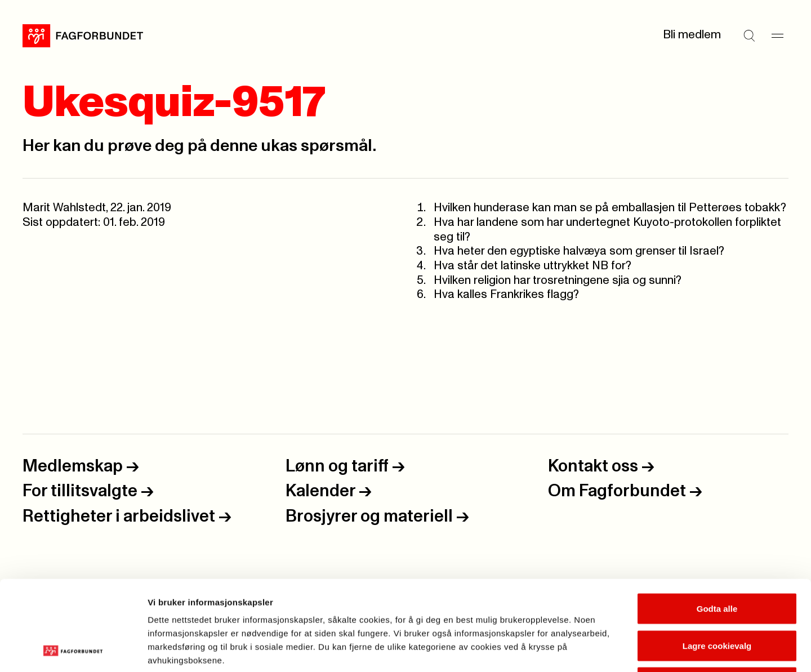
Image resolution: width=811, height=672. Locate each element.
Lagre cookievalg (717, 561)
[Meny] (777, 35)
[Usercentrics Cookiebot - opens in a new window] (73, 650)
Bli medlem (692, 35)
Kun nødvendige (717, 598)
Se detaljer (606, 650)
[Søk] (749, 35)
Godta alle (717, 524)
